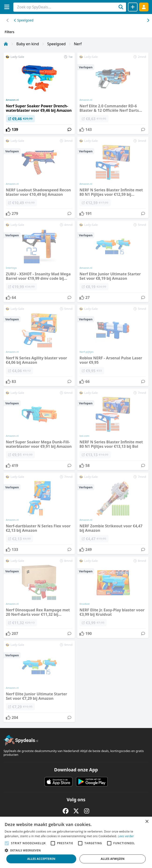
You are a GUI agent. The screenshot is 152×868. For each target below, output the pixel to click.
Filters (9, 32)
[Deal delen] (133, 7)
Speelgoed (24, 20)
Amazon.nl (12, 100)
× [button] (147, 822)
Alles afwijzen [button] (113, 859)
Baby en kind (28, 44)
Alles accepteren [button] (41, 859)
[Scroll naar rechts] (8, 20)
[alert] (76, 842)
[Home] (6, 44)
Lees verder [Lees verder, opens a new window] (126, 836)
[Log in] (144, 7)
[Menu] (7, 7)
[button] (76, 850)
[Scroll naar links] (148, 20)
